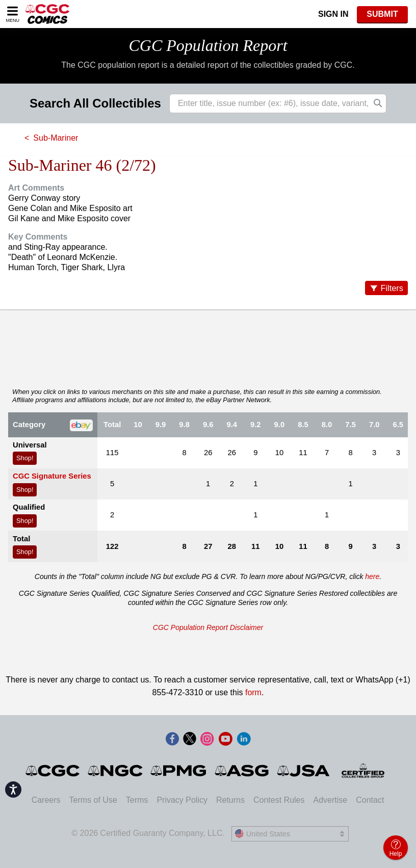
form (253, 692)
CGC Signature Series (52, 476)
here (372, 576)
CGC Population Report (208, 45)
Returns (230, 800)
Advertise (330, 800)
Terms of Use (93, 800)
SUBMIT (382, 14)
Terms (137, 800)
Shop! (25, 458)
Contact (370, 800)
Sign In (333, 14)
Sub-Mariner (56, 138)
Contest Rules (279, 800)
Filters (392, 288)
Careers (46, 800)
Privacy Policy (182, 800)
